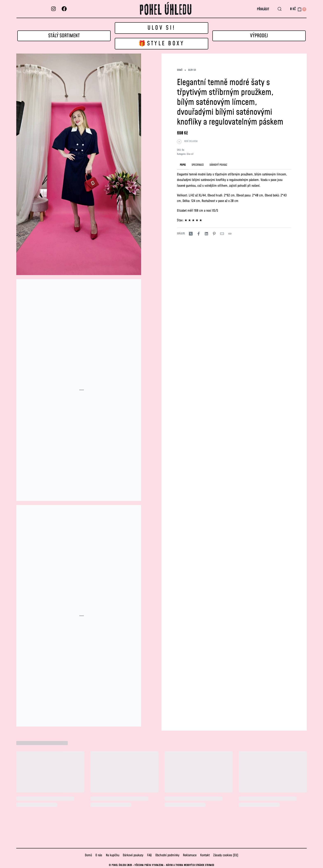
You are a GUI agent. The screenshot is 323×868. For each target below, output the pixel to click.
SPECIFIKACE (198, 165)
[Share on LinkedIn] (206, 234)
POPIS (183, 165)
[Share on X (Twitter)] (191, 234)
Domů (180, 70)
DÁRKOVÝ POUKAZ (218, 165)
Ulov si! (192, 70)
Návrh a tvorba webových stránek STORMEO (190, 865)
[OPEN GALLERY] (79, 164)
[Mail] (222, 234)
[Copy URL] (230, 234)
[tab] (183, 165)
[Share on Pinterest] (214, 234)
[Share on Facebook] (199, 234)
